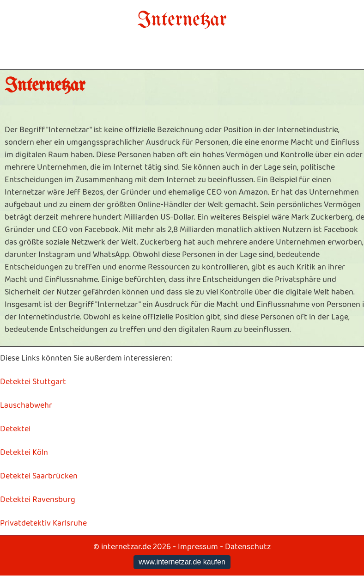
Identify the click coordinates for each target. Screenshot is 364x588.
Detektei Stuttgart (33, 382)
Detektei (15, 429)
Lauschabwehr (26, 405)
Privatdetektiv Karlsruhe (43, 523)
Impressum (198, 547)
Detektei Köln (24, 453)
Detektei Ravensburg (38, 500)
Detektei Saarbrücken (39, 476)
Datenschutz (248, 547)
